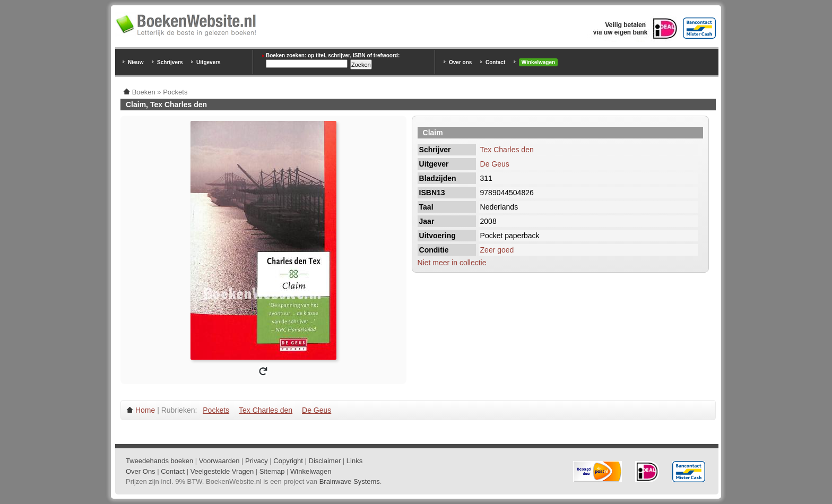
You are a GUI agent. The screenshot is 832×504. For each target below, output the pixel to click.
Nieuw (136, 62)
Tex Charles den (507, 150)
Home (145, 410)
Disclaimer (325, 461)
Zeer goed (497, 250)
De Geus (495, 164)
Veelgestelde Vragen (222, 471)
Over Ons (141, 471)
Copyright (288, 461)
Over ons (460, 62)
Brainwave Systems (350, 481)
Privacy (257, 461)
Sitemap (272, 471)
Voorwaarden (219, 461)
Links (354, 461)
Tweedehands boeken (159, 461)
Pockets (216, 410)
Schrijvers (170, 62)
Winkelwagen (538, 62)
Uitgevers (209, 62)
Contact (495, 62)
